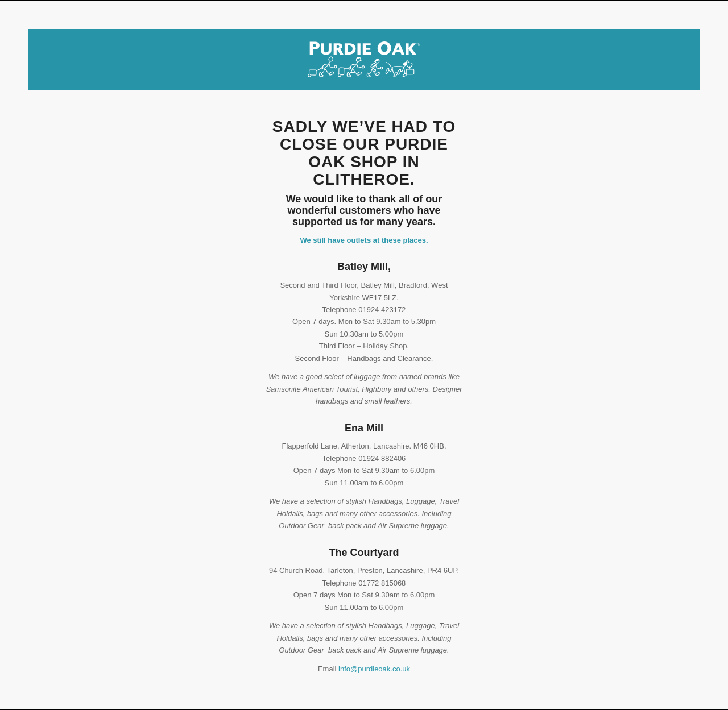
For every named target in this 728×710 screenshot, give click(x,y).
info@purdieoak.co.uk (374, 669)
